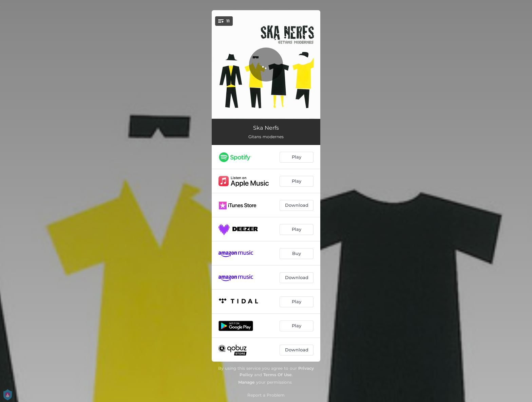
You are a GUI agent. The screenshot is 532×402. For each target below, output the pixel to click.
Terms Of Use (278, 375)
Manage (246, 382)
